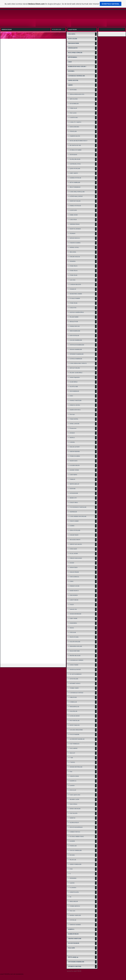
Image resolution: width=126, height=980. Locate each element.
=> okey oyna (72, 911)
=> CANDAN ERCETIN (75, 285)
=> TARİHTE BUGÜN (74, 136)
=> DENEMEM (72, 878)
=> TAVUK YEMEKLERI (75, 850)
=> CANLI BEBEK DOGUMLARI (77, 516)
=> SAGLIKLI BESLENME (75, 730)
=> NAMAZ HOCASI (74, 326)
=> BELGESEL (72, 252)
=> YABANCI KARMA (74, 243)
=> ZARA (71, 581)
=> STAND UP (72, 289)
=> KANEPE (72, 841)
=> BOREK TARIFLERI (74, 915)
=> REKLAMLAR (73, 901)
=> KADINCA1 (72, 781)
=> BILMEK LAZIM (74, 799)
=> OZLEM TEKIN (73, 535)
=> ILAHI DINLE (73, 382)
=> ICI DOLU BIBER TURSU (76, 837)
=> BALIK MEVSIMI (74, 651)
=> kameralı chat (72, 609)
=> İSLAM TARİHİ (73, 317)
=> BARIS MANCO (73, 591)
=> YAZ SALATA (73, 813)
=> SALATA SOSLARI (74, 642)
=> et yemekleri (72, 888)
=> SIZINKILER (73, 512)
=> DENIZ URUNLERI (74, 809)
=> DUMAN (71, 433)
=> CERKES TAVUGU (74, 832)
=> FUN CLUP (72, 790)
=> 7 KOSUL (72, 762)
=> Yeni (70, 772)
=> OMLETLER (72, 697)
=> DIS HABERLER (74, 391)
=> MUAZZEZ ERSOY (74, 540)
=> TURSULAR (72, 846)
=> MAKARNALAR (74, 707)
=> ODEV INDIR (73, 619)
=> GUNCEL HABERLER (75, 359)
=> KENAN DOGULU (74, 238)
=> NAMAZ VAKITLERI (75, 400)
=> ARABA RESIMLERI (75, 614)
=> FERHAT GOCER (74, 586)
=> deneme (71, 628)
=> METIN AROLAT (74, 484)
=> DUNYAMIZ (72, 90)
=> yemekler (71, 785)
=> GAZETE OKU (73, 118)
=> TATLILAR (72, 632)
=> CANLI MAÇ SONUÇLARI (76, 192)
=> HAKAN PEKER (73, 572)
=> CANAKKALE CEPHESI (76, 660)
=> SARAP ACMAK (74, 776)
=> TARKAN (72, 479)
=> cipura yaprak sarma (74, 795)
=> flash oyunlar (72, 113)
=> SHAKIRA (72, 261)
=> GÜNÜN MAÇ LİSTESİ (75, 196)
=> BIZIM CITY (72, 498)
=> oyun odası (72, 280)
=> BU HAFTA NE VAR (74, 145)
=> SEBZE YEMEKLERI (75, 864)
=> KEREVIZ (72, 818)
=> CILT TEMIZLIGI (74, 744)
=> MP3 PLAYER (73, 99)
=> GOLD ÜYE (72, 308)
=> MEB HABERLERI (74, 331)
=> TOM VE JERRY (73, 521)
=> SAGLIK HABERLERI (75, 340)
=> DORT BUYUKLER (74, 201)
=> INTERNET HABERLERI (76, 354)
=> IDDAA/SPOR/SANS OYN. (76, 94)
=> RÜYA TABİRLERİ (74, 182)
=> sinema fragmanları (74, 377)
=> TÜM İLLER (72, 131)
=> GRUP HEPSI (73, 475)
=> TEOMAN (72, 233)
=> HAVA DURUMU (74, 127)
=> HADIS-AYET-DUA (74, 410)
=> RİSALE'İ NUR (73, 322)
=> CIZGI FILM (72, 220)
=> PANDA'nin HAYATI (74, 670)
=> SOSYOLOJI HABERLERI (76, 345)
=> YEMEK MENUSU (74, 906)
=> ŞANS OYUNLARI (74, 169)
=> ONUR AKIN (73, 549)
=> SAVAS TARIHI (73, 665)
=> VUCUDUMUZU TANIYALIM (77, 507)
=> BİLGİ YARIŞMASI (74, 187)
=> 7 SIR (70, 758)
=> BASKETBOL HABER (75, 294)
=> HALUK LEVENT (74, 447)
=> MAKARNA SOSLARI (75, 646)
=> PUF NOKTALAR (74, 721)
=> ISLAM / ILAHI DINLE (75, 373)
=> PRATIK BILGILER (74, 656)
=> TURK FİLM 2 (73, 271)
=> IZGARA (71, 855)
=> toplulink (71, 883)
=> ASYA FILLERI (73, 679)
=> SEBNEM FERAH (74, 224)
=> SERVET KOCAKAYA (75, 544)
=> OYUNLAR (72, 920)
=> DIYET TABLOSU (74, 725)
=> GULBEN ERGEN (74, 465)
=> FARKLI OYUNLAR (75, 206)
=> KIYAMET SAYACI (74, 683)
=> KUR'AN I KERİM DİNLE (76, 312)
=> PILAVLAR (72, 860)
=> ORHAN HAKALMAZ (75, 558)
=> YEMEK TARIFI (73, 688)
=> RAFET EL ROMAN (74, 229)
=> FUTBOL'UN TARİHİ (75, 150)
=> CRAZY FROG (73, 503)
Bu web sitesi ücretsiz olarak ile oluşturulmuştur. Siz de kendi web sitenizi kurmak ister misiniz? (63, 4)
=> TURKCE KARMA (74, 456)
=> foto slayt (71, 414)
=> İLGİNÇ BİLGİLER (74, 159)
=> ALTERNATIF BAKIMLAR (76, 739)
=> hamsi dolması (73, 804)
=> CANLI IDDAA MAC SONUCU (77, 363)
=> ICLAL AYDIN (73, 554)
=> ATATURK (72, 489)
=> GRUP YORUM (73, 600)
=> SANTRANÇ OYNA (74, 164)
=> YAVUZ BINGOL (74, 577)
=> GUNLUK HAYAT (74, 716)
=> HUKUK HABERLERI (75, 349)
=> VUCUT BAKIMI (74, 734)
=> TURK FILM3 (73, 275)
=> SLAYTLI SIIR (73, 387)
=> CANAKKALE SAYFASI (76, 693)
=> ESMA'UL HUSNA (74, 405)
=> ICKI (70, 869)
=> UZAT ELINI (72, 210)
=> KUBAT (71, 563)
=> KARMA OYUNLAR (75, 178)
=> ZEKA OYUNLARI (74, 530)
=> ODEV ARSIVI (73, 173)
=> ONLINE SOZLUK (74, 257)
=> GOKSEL (72, 442)
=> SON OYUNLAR (74, 336)
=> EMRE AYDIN (73, 215)
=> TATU (71, 396)
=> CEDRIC (71, 526)
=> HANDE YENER (73, 470)
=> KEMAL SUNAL (74, 247)
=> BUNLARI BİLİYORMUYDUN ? (78, 141)
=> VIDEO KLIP (73, 108)
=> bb (70, 897)
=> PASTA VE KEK (73, 637)
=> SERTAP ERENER (74, 452)
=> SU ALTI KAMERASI (75, 674)
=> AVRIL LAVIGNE (74, 424)
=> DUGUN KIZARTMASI (75, 827)
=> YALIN (71, 605)
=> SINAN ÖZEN (73, 567)
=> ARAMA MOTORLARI (75, 767)
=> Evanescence (72, 428)
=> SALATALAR (73, 711)
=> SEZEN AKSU (73, 461)
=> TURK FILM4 (73, 303)
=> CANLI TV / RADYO (75, 122)
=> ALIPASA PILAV (74, 823)
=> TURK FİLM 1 (73, 266)
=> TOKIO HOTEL (73, 419)
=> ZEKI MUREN (73, 595)
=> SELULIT (72, 753)
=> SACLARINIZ (73, 748)
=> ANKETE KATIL (74, 892)
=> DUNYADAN (73, 155)
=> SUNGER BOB (73, 493)
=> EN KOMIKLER (73, 104)
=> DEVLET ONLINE (74, 368)
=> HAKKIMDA (73, 623)
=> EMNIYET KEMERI (74, 925)
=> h (69, 874)
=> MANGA (71, 438)
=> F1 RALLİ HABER (74, 298)
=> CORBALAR (72, 702)
